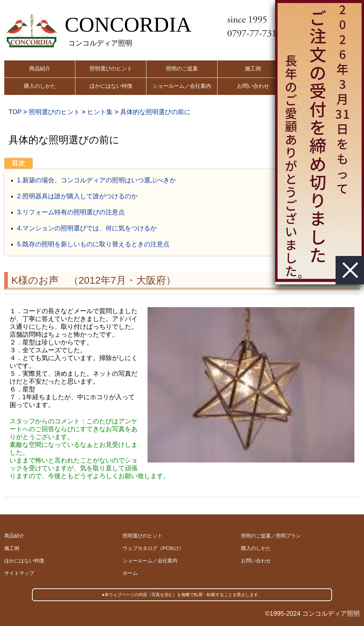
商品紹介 (40, 68)
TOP (15, 112)
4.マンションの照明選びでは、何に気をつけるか (87, 228)
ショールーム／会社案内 (182, 86)
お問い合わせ (253, 86)
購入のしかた (40, 86)
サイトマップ (19, 573)
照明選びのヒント (111, 68)
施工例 (253, 68)
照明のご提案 (182, 68)
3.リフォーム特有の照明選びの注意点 (71, 212)
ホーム (130, 573)
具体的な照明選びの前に (155, 112)
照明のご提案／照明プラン (271, 536)
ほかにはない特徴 (111, 86)
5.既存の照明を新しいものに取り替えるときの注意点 (93, 244)
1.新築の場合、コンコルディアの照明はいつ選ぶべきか (97, 180)
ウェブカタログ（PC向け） (153, 548)
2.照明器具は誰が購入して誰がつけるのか (77, 196)
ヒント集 (100, 112)
